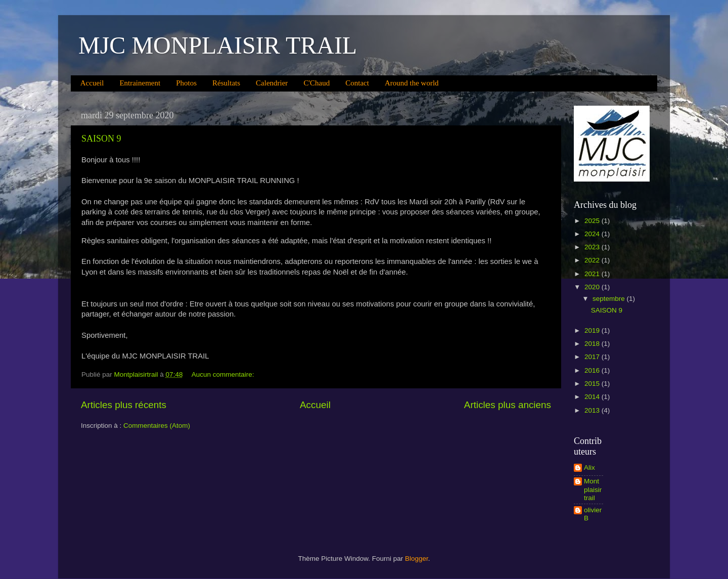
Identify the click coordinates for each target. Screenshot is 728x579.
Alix (589, 467)
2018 (593, 344)
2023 (593, 247)
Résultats (226, 83)
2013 (593, 410)
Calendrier (272, 83)
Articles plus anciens (508, 405)
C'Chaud (316, 83)
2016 (593, 370)
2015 (593, 384)
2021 (593, 274)
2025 (593, 221)
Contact (357, 83)
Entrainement (140, 83)
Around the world (412, 83)
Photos (186, 83)
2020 (593, 287)
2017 (593, 357)
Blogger (417, 559)
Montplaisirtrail (593, 489)
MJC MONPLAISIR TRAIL (218, 45)
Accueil (92, 83)
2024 (593, 234)
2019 (593, 330)
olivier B (593, 514)
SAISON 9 (101, 139)
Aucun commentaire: (224, 374)
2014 (593, 397)
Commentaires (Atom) (157, 426)
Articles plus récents (124, 405)
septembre (610, 299)
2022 (593, 260)
